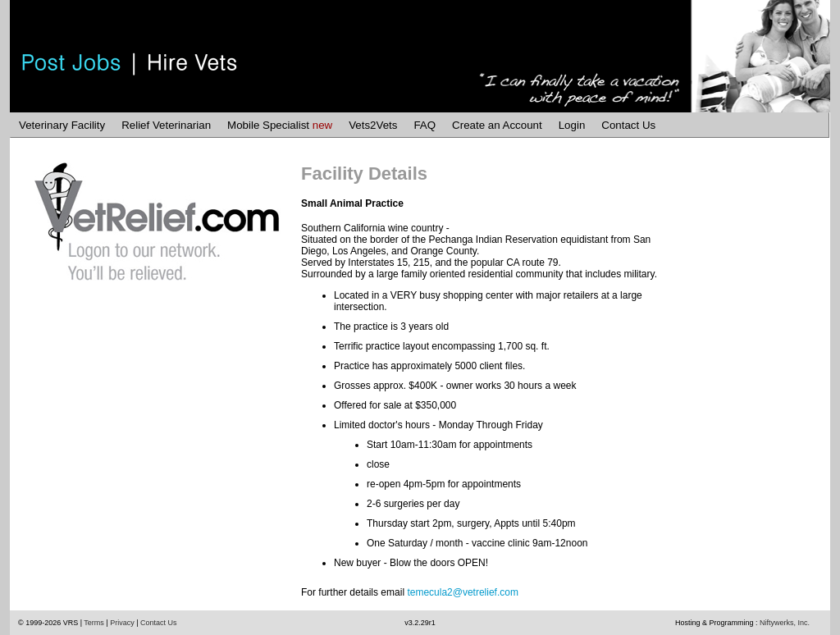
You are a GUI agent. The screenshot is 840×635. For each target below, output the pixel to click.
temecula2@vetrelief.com (463, 592)
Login (572, 125)
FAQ (425, 125)
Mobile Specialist (280, 125)
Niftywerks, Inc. (785, 623)
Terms (94, 623)
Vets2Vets (373, 125)
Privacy (122, 623)
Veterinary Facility (62, 125)
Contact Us (628, 125)
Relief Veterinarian (166, 125)
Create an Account (497, 125)
